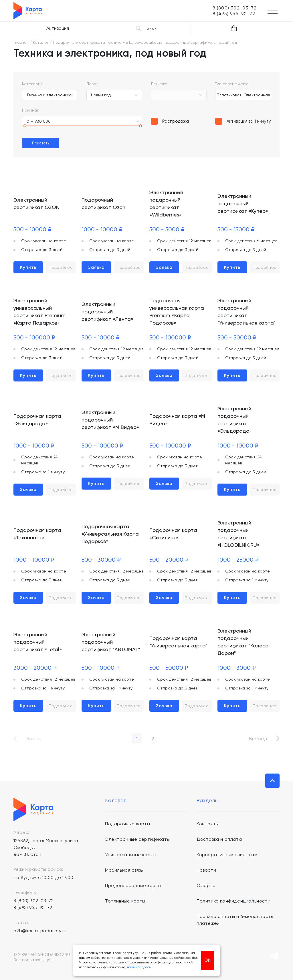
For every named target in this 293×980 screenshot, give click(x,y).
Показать (41, 143)
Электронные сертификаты (137, 839)
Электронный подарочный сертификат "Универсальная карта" (247, 312)
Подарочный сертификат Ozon (103, 203)
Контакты (208, 824)
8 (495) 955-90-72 (33, 908)
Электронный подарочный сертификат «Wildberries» (166, 203)
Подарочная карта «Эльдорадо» (37, 420)
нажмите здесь (139, 967)
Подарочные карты (128, 824)
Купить (28, 267)
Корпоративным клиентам (227, 855)
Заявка (96, 267)
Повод (92, 84)
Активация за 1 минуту (249, 121)
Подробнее (61, 267)
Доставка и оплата (219, 839)
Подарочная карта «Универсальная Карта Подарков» (110, 534)
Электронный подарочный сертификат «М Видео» (110, 420)
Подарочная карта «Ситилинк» (173, 534)
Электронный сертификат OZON (36, 203)
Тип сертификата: (232, 84)
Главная (21, 42)
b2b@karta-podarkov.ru (40, 931)
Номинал (31, 110)
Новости (206, 870)
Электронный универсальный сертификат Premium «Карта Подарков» (39, 312)
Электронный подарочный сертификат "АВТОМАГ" (111, 642)
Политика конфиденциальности (233, 901)
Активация (58, 28)
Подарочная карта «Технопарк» (37, 534)
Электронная (257, 95)
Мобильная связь (124, 870)
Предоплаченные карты (133, 885)
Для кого (159, 84)
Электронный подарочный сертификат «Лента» (107, 312)
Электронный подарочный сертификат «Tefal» (38, 642)
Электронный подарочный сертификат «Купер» (243, 203)
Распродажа (176, 121)
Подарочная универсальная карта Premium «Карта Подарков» (177, 312)
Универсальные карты (131, 855)
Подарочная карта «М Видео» (177, 420)
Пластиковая (229, 95)
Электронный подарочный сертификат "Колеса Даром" (243, 642)
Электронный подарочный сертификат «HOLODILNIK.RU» (238, 534)
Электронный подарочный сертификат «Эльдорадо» (235, 420)
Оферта (206, 885)
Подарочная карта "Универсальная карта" (178, 642)
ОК (207, 960)
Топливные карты (125, 901)
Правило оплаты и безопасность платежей (235, 920)
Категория (32, 84)
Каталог (41, 42)
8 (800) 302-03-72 (34, 901)
